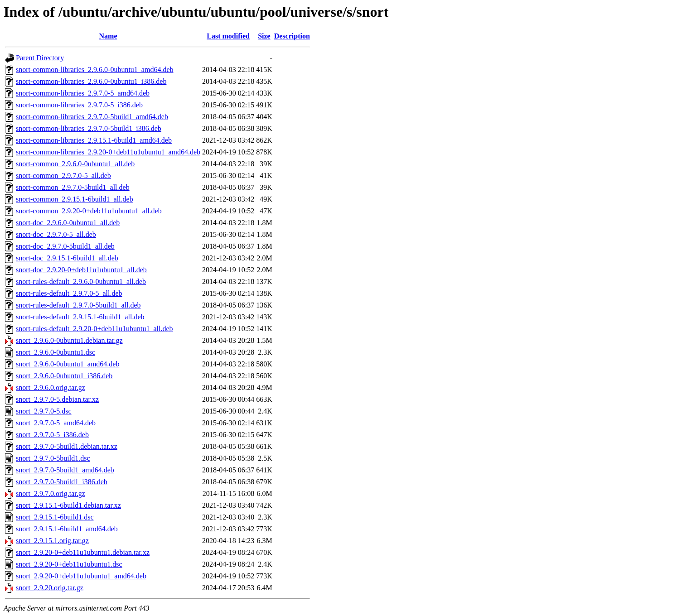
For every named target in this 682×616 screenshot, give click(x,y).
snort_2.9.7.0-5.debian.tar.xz (57, 399)
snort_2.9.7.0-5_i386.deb (52, 435)
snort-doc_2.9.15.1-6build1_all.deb (67, 258)
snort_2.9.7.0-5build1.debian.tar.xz (67, 446)
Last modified (228, 36)
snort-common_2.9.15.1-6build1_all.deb (75, 199)
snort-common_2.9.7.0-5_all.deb (63, 176)
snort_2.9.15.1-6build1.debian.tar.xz (68, 505)
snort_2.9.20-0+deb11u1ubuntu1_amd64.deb (81, 576)
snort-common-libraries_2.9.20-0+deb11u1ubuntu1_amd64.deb (108, 152)
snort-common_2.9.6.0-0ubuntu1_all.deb (75, 164)
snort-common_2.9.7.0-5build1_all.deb (73, 187)
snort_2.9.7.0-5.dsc (44, 411)
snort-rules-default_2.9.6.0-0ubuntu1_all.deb (81, 282)
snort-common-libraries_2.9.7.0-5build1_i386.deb (89, 128)
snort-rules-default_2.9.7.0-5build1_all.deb (78, 305)
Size (264, 36)
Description (292, 36)
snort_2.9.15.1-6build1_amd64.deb (67, 529)
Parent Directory (40, 58)
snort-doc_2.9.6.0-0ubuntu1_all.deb (68, 223)
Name (108, 36)
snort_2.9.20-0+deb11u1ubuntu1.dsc (69, 564)
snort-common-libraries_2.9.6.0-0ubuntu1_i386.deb (91, 81)
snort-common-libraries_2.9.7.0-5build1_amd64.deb (92, 117)
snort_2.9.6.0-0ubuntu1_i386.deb (64, 376)
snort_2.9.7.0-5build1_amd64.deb (65, 470)
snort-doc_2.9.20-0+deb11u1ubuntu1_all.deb (81, 270)
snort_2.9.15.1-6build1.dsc (55, 517)
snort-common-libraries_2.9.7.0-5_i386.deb (79, 105)
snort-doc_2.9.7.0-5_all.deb (56, 234)
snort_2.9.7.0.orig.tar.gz (51, 493)
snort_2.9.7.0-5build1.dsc (53, 458)
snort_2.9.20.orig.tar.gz (50, 588)
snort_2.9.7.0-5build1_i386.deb (62, 482)
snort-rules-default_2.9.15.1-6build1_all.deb (80, 317)
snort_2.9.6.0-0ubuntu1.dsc (56, 352)
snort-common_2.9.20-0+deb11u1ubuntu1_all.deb (89, 211)
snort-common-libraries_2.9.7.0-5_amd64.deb (83, 93)
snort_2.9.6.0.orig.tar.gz (51, 387)
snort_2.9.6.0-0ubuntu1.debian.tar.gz (69, 340)
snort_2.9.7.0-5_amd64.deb (56, 423)
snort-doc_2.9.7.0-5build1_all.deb (65, 246)
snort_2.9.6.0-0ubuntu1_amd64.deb (68, 364)
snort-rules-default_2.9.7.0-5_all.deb (69, 293)
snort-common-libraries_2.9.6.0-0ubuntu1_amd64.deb (95, 70)
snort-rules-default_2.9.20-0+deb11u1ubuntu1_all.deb (94, 329)
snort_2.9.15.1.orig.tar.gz (52, 541)
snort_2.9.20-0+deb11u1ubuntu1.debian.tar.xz (83, 552)
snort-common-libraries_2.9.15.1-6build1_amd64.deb (94, 140)
